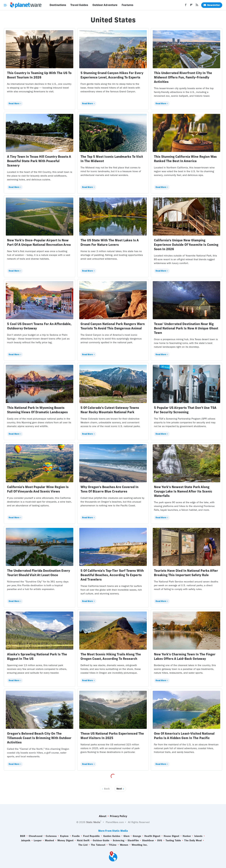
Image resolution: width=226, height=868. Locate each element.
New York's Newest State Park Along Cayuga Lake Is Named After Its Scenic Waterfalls (183, 491)
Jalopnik (26, 840)
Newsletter (212, 5)
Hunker (187, 836)
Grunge (137, 836)
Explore (64, 836)
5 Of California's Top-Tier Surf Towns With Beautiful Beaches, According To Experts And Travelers (112, 575)
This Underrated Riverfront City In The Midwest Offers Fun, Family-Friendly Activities (183, 77)
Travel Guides (79, 5)
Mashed (50, 840)
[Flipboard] (191, 6)
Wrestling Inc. (140, 845)
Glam (126, 836)
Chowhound (36, 836)
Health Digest (152, 836)
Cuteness (51, 836)
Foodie (76, 836)
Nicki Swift (83, 840)
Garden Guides (112, 836)
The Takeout (98, 845)
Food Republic (91, 836)
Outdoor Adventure (105, 5)
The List (83, 845)
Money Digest (65, 840)
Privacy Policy (118, 816)
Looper (38, 840)
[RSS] (197, 6)
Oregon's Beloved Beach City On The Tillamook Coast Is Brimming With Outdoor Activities (39, 738)
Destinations (58, 5)
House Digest (171, 836)
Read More (14, 103)
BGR (23, 836)
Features (127, 5)
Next (119, 789)
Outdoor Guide (101, 840)
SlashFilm (133, 840)
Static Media (93, 822)
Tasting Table (173, 840)
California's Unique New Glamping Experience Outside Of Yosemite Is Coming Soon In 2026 (186, 245)
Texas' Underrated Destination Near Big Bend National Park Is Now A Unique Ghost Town (186, 328)
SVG (160, 840)
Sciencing (119, 840)
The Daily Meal (193, 840)
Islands (198, 836)
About (103, 816)
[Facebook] (186, 6)
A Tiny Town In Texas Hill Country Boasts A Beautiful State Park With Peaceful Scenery (39, 161)
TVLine (113, 845)
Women (124, 845)
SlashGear (148, 840)
